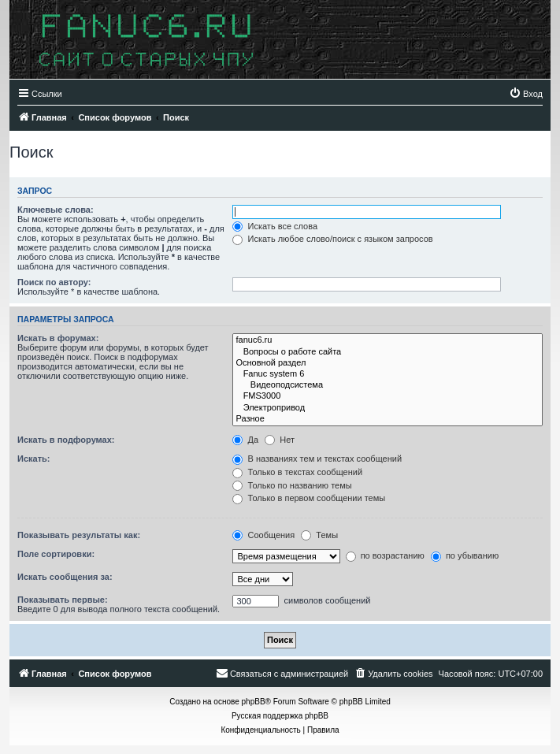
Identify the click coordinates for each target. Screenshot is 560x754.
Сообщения (263, 535)
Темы (319, 535)
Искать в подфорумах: (66, 440)
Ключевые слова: (56, 210)
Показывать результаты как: (79, 535)
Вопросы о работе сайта (388, 352)
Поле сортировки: (56, 554)
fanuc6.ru (388, 340)
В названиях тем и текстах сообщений (317, 459)
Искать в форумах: (58, 338)
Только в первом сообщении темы (309, 498)
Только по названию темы (292, 485)
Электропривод (388, 408)
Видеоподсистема (388, 385)
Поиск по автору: (54, 282)
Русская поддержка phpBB (280, 716)
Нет (280, 440)
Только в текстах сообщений (297, 472)
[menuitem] (526, 94)
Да (245, 440)
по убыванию (465, 555)
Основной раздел (388, 363)
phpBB (254, 702)
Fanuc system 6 (388, 374)
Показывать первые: (63, 600)
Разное (388, 419)
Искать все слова (275, 226)
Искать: (33, 459)
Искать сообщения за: (65, 577)
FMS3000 (388, 396)
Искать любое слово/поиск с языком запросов (332, 239)
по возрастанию (385, 555)
